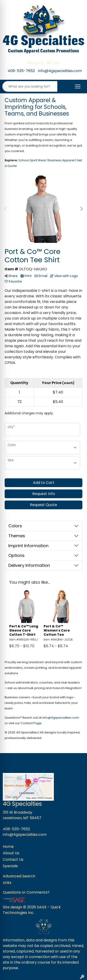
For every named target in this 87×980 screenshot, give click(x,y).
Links (7, 883)
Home (8, 847)
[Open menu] (78, 86)
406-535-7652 (21, 71)
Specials (10, 866)
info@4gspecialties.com (60, 71)
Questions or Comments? (26, 892)
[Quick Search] (30, 86)
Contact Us (13, 859)
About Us (11, 853)
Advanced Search (19, 876)
